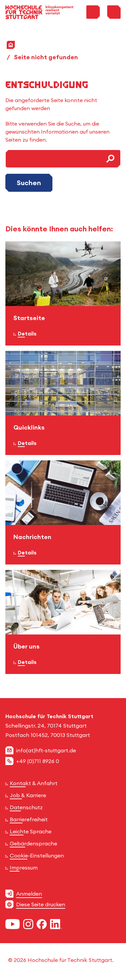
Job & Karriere (28, 795)
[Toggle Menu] (114, 12)
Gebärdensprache (33, 843)
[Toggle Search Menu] (93, 12)
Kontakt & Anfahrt (34, 783)
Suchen (29, 183)
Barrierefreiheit (29, 819)
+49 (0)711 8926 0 (38, 761)
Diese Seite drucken (41, 904)
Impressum (24, 868)
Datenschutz (26, 807)
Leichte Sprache (31, 831)
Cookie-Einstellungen (37, 855)
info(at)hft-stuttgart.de (46, 750)
